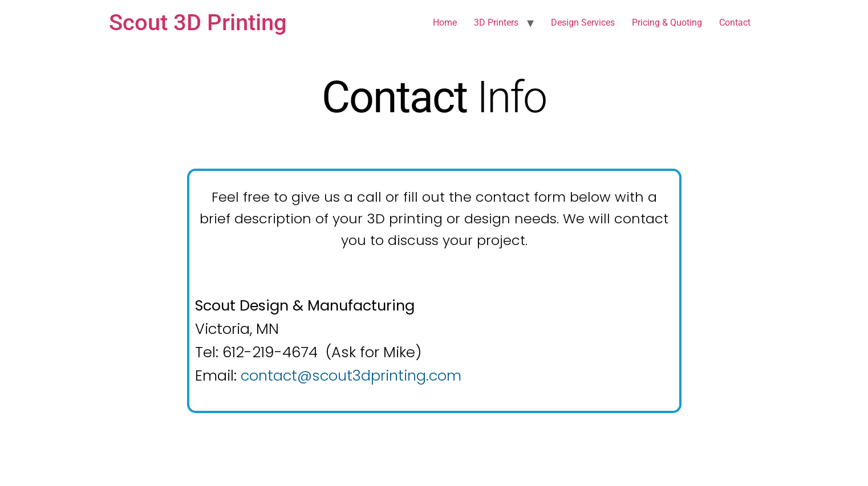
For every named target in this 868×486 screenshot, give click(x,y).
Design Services (583, 23)
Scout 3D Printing (198, 23)
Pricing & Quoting (667, 23)
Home (445, 23)
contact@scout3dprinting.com (351, 375)
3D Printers (496, 23)
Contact (735, 23)
